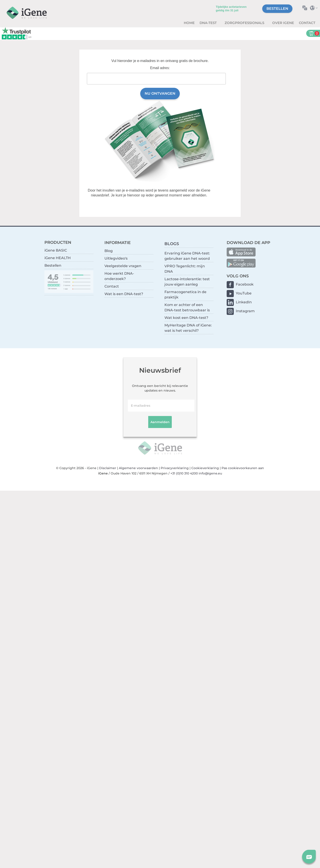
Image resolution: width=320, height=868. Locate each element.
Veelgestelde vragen (123, 266)
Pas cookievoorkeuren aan (243, 468)
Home (189, 23)
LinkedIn (244, 302)
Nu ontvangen (160, 93)
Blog (109, 251)
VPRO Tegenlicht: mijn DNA (185, 269)
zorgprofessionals (245, 23)
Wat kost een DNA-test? (186, 318)
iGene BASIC (56, 250)
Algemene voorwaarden (138, 468)
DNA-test (209, 23)
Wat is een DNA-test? (124, 294)
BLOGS (172, 244)
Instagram (245, 311)
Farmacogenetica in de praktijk (185, 295)
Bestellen (277, 9)
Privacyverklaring (175, 468)
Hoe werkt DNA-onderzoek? (119, 276)
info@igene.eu (210, 473)
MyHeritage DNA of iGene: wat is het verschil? (188, 328)
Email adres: (160, 68)
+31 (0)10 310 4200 (184, 473)
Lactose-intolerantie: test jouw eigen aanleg (187, 282)
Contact (307, 23)
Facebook (245, 284)
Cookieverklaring (205, 468)
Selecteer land (315, 8)
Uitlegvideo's (116, 258)
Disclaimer (108, 468)
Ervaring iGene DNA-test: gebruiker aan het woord (187, 256)
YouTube (244, 293)
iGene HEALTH (58, 258)
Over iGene (283, 23)
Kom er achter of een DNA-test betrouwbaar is (187, 307)
